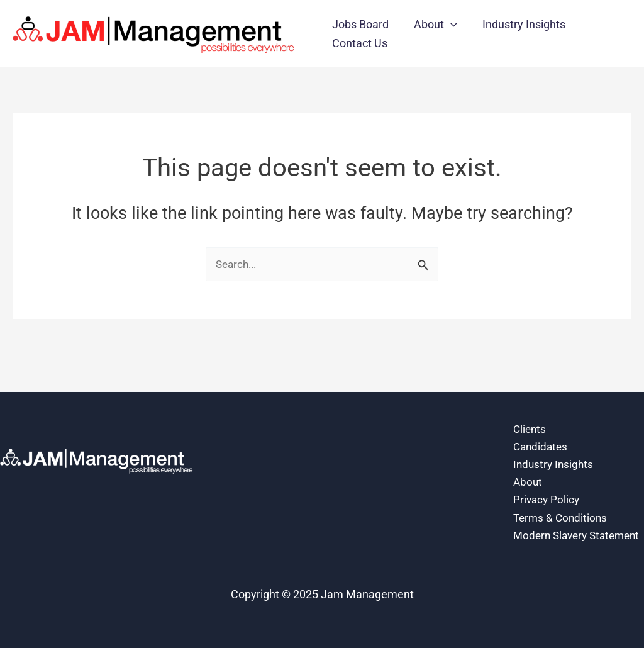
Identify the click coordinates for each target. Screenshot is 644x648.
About (528, 460)
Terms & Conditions (562, 497)
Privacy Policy (547, 478)
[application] (447, 25)
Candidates (542, 422)
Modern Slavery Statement (552, 526)
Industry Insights (555, 441)
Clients (530, 404)
